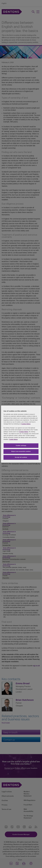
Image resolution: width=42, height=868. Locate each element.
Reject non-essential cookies (21, 451)
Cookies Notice (26, 424)
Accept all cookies (21, 457)
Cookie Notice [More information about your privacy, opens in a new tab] (13, 439)
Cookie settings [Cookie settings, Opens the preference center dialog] (21, 445)
